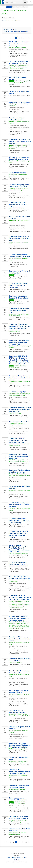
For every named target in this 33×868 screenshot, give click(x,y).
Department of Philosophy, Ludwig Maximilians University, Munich (18, 762)
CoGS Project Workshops (16, 246)
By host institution (17, 7)
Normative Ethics (17, 53)
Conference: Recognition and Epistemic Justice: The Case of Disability (19, 378)
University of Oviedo (20, 300)
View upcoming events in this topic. (11, 21)
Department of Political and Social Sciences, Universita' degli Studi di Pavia (20, 475)
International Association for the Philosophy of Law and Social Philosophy (19, 147)
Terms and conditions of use (17, 858)
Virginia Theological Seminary (17, 789)
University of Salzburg (20, 275)
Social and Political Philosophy (19, 54)
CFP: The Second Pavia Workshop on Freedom (17, 711)
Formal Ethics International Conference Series (17, 108)
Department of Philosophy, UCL (17, 424)
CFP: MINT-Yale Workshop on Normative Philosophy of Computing (19, 44)
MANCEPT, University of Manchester (19, 554)
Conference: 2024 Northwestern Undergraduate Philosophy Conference (20, 772)
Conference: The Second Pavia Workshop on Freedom (20, 471)
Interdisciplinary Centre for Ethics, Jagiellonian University (18, 331)
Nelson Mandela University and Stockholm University (18, 833)
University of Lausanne (15, 662)
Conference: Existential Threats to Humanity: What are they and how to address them (20, 597)
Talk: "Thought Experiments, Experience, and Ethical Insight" (20, 577)
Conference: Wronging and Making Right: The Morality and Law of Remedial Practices (20, 326)
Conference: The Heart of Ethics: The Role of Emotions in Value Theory (20, 456)
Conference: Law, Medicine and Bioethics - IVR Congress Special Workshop (20, 141)
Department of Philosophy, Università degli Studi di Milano (19, 315)
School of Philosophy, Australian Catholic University (18, 803)
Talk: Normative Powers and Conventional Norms (19, 672)
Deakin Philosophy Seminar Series (19, 126)
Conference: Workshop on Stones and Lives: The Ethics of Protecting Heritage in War (20, 745)
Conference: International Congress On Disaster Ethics (19, 297)
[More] (30, 2)
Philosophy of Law (14, 152)
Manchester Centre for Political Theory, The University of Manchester (20, 394)
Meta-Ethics (16, 111)
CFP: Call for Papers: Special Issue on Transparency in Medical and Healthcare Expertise (19, 534)
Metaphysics (16, 248)
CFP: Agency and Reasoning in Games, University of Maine (19, 158)
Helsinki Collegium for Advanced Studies (18, 366)
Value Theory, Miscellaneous (17, 212)
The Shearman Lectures (16, 426)
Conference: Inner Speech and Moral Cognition (20, 272)
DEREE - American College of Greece (19, 749)
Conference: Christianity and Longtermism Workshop (19, 787)
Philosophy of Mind (18, 277)
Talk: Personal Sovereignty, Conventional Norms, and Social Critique (20, 639)
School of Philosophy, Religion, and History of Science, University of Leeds (19, 461)
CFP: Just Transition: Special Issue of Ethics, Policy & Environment (19, 285)
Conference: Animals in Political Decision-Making (20, 660)
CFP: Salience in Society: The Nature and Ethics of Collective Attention (20, 505)
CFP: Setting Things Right (18, 392)
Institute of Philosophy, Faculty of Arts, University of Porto (20, 82)
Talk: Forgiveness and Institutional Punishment (18, 799)
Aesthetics (19, 166)
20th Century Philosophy (20, 448)
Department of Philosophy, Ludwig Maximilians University (18, 821)
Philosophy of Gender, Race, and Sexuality (20, 569)
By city (25, 7)
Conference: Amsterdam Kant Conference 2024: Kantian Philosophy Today (19, 342)
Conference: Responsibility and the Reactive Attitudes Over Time (20, 238)
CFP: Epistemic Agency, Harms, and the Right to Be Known (20, 186)
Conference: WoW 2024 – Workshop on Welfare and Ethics (18, 204)
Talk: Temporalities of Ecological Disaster (17, 119)
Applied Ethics (17, 71)
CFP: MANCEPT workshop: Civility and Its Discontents (18, 563)
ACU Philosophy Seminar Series (18, 806)
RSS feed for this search (10, 29)
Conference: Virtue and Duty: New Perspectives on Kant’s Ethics (19, 310)
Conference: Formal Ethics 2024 (20, 102)
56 (26, 38)
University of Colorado (15, 413)
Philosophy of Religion (15, 449)
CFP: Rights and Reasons (17, 173)
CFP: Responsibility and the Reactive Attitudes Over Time (19, 256)
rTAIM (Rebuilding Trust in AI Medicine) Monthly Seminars (17, 225)
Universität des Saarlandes (16, 208)
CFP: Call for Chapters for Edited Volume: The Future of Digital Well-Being (19, 521)
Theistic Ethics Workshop (16, 494)
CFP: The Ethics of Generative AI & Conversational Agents (19, 817)
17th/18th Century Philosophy (21, 318)
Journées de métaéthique (16, 734)
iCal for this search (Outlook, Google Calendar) (16, 31)
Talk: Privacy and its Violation (19, 422)
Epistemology (17, 196)
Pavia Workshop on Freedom (17, 478)
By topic (9, 7)
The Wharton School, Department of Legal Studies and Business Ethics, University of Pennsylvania (19, 67)
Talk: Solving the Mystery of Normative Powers (19, 692)
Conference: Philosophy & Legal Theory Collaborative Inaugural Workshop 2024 (20, 409)
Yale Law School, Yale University (18, 48)
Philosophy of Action (18, 401)
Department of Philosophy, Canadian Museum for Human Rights (19, 189)
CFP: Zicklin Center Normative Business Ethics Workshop (19, 63)
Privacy (17, 860)
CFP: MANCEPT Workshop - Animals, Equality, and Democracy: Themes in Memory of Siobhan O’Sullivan (20, 549)
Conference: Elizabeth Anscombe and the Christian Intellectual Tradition (19, 440)
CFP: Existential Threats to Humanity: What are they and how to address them (19, 618)
